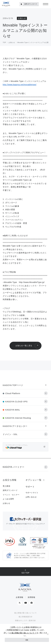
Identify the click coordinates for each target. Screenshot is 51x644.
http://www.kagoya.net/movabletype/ (20, 85)
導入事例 (6, 486)
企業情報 (20, 597)
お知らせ (6, 503)
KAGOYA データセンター (15, 426)
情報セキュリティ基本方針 (25, 621)
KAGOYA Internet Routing (18, 418)
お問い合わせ (31, 497)
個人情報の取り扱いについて (26, 613)
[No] (48, 634)
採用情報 (31, 597)
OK (27, 640)
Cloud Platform (13, 393)
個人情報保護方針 (26, 617)
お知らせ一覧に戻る (24, 346)
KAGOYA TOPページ (13, 385)
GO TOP (25, 573)
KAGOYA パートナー (13, 467)
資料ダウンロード (29, 4)
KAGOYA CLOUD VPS (16, 402)
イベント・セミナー (11, 495)
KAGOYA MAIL (13, 410)
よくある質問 (8, 499)
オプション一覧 (34, 480)
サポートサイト (32, 493)
